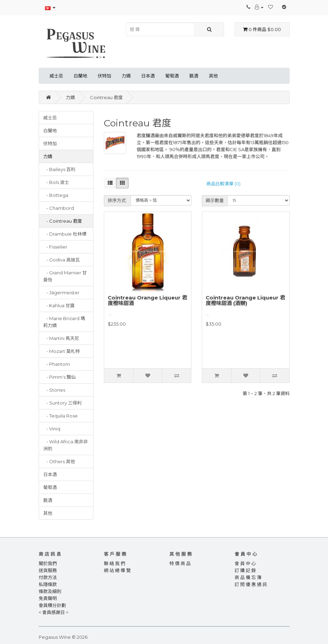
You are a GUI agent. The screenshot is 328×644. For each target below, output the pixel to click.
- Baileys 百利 (59, 169)
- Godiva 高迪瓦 (62, 260)
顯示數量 (215, 200)
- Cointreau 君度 (63, 221)
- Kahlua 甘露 (59, 305)
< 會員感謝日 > (54, 612)
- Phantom (57, 364)
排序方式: (117, 200)
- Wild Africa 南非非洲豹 (66, 445)
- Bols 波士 (56, 182)
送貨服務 (48, 570)
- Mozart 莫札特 (62, 351)
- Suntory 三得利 (62, 403)
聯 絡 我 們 (115, 563)
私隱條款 (48, 584)
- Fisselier (55, 247)
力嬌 (126, 76)
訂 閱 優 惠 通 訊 (251, 584)
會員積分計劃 (52, 605)
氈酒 (194, 76)
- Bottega (56, 195)
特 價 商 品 (180, 563)
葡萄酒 (172, 76)
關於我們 (48, 563)
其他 (213, 76)
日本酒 (148, 76)
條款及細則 (50, 591)
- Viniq (52, 429)
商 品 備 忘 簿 (248, 577)
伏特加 (104, 76)
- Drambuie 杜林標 (65, 234)
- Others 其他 (59, 461)
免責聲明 (48, 598)
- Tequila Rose (60, 416)
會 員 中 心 (245, 563)
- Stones (54, 390)
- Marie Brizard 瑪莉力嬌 (64, 322)
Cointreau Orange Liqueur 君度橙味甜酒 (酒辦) (245, 301)
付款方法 (48, 577)
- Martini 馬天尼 (61, 338)
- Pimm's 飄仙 (59, 377)
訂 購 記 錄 (245, 570)
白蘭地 (80, 76)
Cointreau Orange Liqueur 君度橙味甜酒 (147, 301)
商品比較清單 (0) (223, 184)
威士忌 (56, 76)
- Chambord (59, 208)
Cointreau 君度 (106, 97)
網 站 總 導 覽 (117, 570)
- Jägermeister (61, 293)
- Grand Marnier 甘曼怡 (65, 276)
